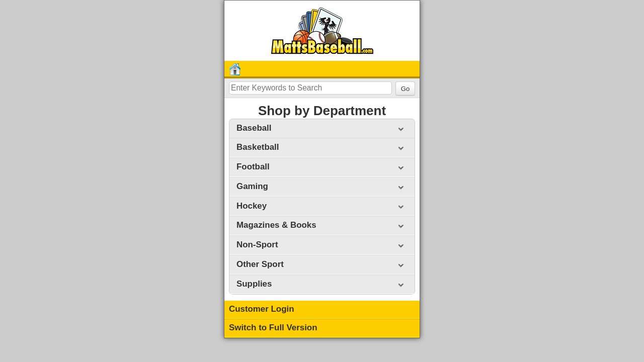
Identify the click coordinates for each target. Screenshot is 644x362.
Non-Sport (257, 245)
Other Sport (260, 264)
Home (236, 70)
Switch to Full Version (273, 328)
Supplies (254, 284)
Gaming (252, 186)
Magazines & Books (276, 225)
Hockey (252, 206)
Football (253, 167)
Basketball (258, 147)
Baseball (254, 128)
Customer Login (262, 309)
